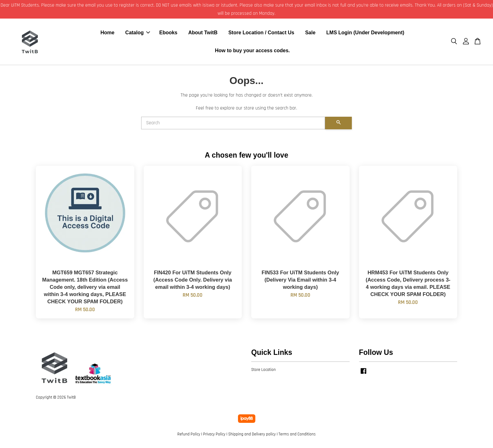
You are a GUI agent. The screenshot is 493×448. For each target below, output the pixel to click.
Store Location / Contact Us (261, 33)
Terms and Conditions (297, 435)
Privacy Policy (214, 435)
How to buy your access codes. (252, 51)
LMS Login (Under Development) (365, 33)
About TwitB (203, 33)
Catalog (138, 33)
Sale (310, 33)
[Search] (233, 124)
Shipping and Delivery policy (252, 435)
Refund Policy (189, 435)
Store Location (263, 371)
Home (107, 33)
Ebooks (168, 33)
